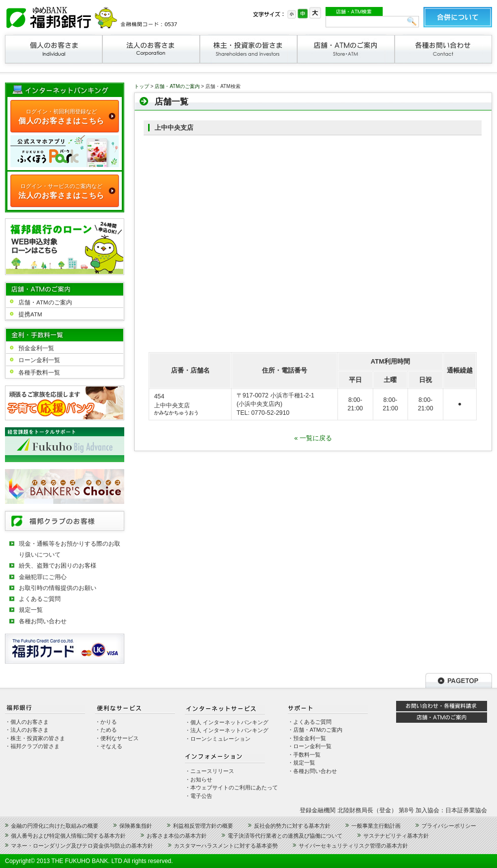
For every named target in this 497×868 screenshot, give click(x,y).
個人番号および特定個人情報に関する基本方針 (68, 836)
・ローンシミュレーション (218, 739)
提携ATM (30, 314)
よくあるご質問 (40, 599)
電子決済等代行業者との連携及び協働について (285, 836)
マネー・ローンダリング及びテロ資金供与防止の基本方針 (82, 846)
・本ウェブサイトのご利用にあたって (231, 787)
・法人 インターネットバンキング (227, 730)
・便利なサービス (117, 738)
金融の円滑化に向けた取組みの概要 (55, 826)
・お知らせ (199, 779)
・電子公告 (199, 796)
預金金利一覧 (36, 348)
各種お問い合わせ (443, 49)
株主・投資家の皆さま (248, 49)
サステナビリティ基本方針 (396, 836)
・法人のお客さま (27, 730)
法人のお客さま (151, 49)
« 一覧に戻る (313, 438)
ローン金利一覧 (39, 360)
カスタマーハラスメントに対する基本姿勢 (226, 846)
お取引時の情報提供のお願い (58, 588)
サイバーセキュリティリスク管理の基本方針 (353, 846)
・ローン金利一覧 (310, 746)
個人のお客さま (54, 49)
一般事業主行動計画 (376, 826)
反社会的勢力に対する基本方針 (292, 826)
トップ (142, 86)
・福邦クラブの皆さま (32, 746)
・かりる (106, 722)
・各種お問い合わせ (312, 771)
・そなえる (109, 746)
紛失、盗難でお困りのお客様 (58, 565)
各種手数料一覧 (39, 372)
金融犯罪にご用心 (43, 577)
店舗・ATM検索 (354, 11)
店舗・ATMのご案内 (346, 49)
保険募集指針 (136, 826)
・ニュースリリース (209, 771)
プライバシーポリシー (449, 826)
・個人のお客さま (27, 722)
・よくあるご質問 (310, 722)
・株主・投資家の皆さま (35, 738)
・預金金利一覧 (307, 738)
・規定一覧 (301, 763)
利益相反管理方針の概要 (203, 826)
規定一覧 (31, 610)
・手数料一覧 (304, 755)
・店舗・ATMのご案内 (315, 730)
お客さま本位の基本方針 (177, 836)
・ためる (106, 730)
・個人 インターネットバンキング (227, 722)
